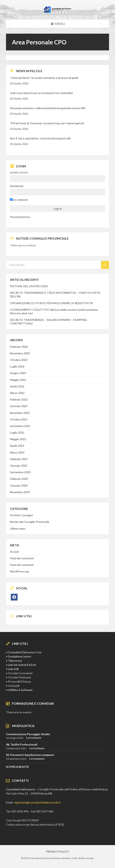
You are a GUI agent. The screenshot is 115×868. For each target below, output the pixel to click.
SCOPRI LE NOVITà (17, 767)
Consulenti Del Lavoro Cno (25, 652)
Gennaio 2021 (19, 466)
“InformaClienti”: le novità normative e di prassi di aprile (44, 78)
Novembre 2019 (20, 492)
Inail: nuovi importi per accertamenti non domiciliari (41, 93)
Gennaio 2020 (19, 485)
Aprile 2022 (17, 386)
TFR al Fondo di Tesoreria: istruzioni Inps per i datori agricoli (47, 123)
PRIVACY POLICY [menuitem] (57, 852)
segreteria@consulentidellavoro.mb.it (37, 802)
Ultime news (18, 529)
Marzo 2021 (17, 452)
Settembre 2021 (20, 426)
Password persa (20, 217)
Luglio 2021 (17, 433)
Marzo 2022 (17, 393)
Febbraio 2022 (19, 399)
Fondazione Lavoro (20, 656)
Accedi (14, 552)
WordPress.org (19, 571)
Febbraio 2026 (19, 347)
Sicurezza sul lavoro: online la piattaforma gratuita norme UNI (48, 108)
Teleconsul (15, 661)
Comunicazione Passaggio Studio (28, 734)
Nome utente (19, 173)
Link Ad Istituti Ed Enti (22, 665)
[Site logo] (57, 12)
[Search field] (56, 265)
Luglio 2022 (17, 366)
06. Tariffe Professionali (22, 744)
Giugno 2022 (18, 373)
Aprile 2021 (17, 446)
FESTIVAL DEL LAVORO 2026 (29, 286)
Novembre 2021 (20, 413)
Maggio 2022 (18, 380)
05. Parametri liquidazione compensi (30, 755)
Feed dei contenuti (22, 558)
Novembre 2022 (20, 353)
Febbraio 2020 (19, 479)
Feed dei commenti (22, 565)
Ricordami (19, 200)
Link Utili (13, 669)
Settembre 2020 (20, 472)
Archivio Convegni (21, 515)
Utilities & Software (20, 690)
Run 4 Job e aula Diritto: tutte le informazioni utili (40, 138)
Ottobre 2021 (19, 419)
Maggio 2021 (18, 439)
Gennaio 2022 (19, 406)
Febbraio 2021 (19, 459)
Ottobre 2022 (19, 360)
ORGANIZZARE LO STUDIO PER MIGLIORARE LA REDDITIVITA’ (52, 303)
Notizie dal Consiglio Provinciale (30, 522)
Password (17, 186)
